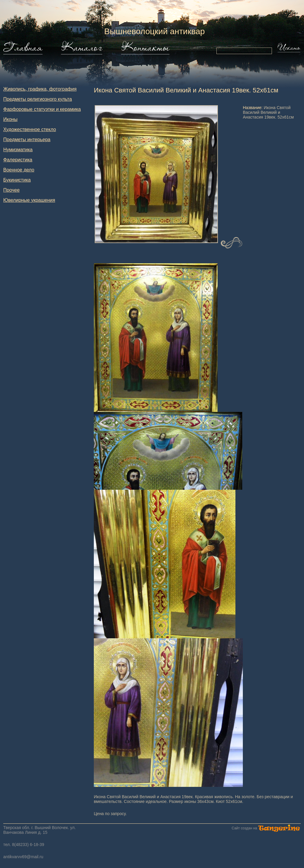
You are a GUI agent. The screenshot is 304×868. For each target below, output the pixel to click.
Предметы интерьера (27, 140)
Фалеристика (18, 160)
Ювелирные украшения (29, 200)
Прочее (11, 190)
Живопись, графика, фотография (40, 89)
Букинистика (17, 180)
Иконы (10, 119)
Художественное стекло (30, 129)
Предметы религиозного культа (38, 99)
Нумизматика (18, 150)
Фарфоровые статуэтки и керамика (42, 109)
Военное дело (19, 170)
